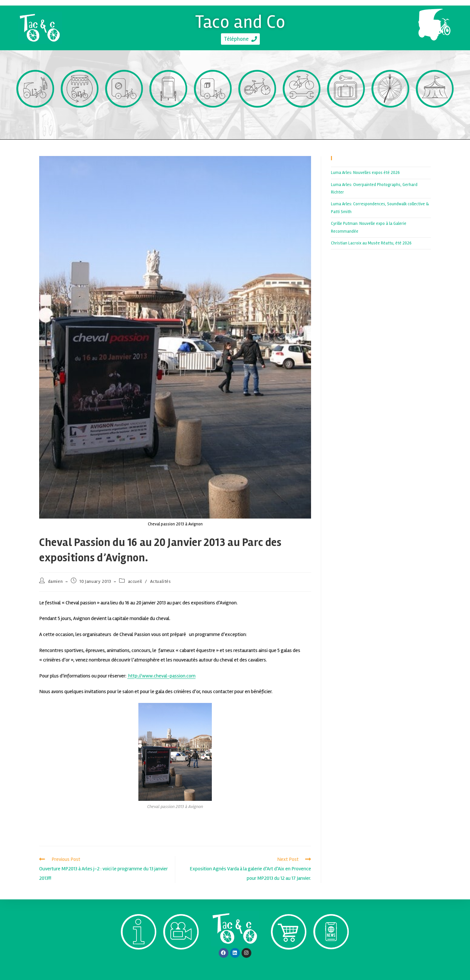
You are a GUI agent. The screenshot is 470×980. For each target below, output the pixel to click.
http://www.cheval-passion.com (161, 676)
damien (55, 581)
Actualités (161, 581)
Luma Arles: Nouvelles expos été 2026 (365, 173)
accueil (135, 581)
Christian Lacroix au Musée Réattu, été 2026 (371, 243)
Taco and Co (240, 21)
